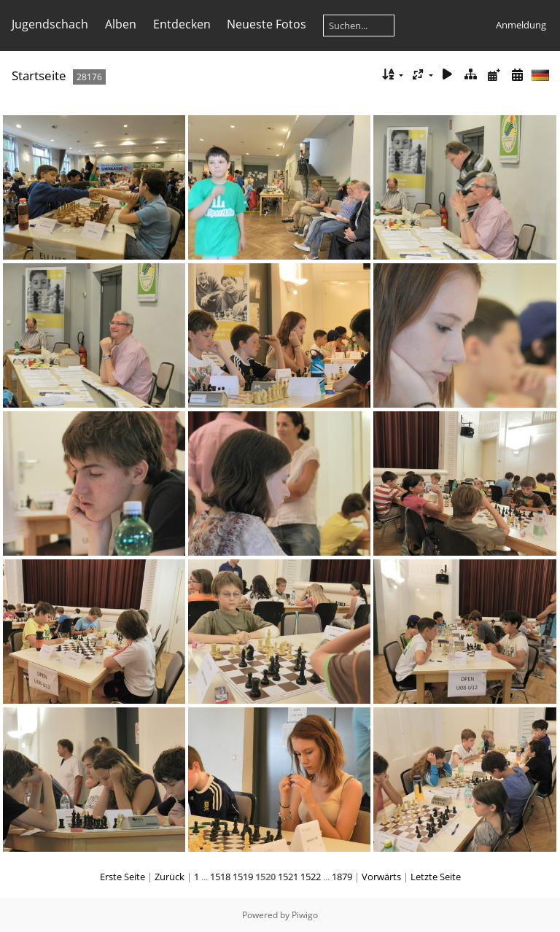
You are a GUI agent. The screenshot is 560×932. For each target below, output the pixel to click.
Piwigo (305, 915)
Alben (121, 24)
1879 (342, 877)
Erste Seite (122, 877)
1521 (288, 877)
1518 (220, 877)
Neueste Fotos (267, 24)
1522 (311, 877)
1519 (243, 877)
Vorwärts (381, 877)
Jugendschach (50, 24)
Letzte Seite (436, 877)
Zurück (170, 877)
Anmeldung (521, 25)
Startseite (39, 75)
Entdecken (182, 24)
